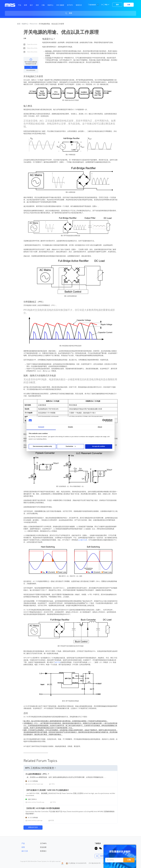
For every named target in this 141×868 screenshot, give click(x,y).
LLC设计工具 (82, 540)
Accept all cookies (99, 446)
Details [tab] (70, 427)
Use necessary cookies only (42, 446)
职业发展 (43, 847)
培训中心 (25, 24)
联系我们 (43, 851)
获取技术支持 (33, 827)
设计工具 (25, 851)
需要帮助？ (101, 856)
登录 (117, 5)
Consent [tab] (41, 427)
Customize (71, 446)
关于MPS (43, 844)
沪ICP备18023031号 (95, 863)
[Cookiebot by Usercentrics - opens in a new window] (104, 421)
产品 (23, 844)
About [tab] (100, 427)
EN (102, 5)
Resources (34, 24)
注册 (129, 5)
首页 (19, 24)
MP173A (58, 662)
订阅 (129, 860)
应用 (23, 847)
